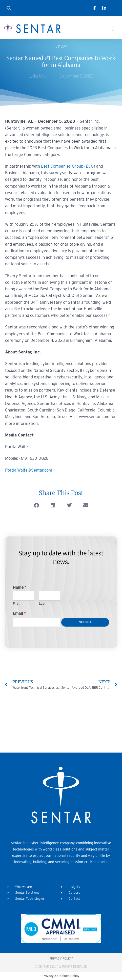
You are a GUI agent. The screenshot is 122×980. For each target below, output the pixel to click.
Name (20, 587)
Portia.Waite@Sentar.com (29, 470)
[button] (113, 29)
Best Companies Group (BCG (67, 166)
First (16, 603)
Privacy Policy (61, 958)
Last (42, 603)
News (61, 47)
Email (19, 613)
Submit (85, 622)
